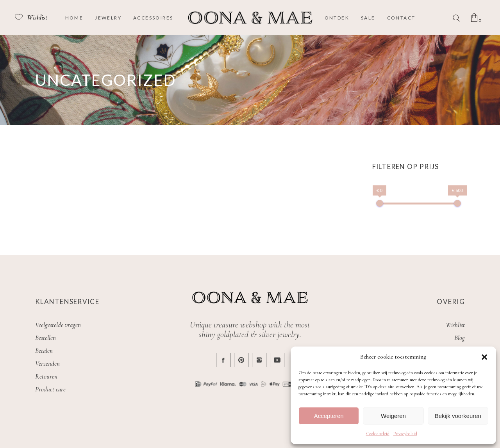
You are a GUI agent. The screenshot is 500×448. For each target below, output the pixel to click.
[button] (484, 357)
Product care (50, 389)
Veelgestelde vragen (58, 325)
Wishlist (455, 325)
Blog (460, 338)
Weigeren (393, 416)
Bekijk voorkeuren (458, 416)
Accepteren (329, 416)
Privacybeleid (405, 434)
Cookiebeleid (378, 434)
